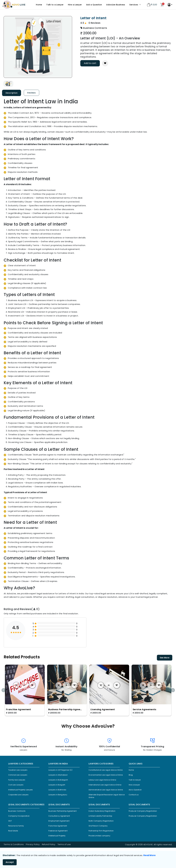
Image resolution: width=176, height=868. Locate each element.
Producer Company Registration (145, 824)
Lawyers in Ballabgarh (60, 781)
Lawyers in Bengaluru (59, 798)
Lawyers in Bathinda (59, 792)
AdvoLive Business (116, 5)
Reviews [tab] (31, 93)
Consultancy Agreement (61, 829)
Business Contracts (18, 824)
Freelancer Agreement (60, 846)
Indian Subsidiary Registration (104, 824)
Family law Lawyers (18, 781)
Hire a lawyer (135, 787)
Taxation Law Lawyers (19, 770)
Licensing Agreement (103, 709)
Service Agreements (144, 709)
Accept (10, 862)
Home (39, 5)
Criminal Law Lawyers (19, 776)
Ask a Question (94, 5)
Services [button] (135, 5)
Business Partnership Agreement (65, 709)
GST (10, 835)
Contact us (134, 798)
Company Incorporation (21, 829)
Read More (150, 855)
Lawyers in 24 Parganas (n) (62, 770)
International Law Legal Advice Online (107, 793)
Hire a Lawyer (75, 5)
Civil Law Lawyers (17, 787)
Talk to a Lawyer (55, 5)
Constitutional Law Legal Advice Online (105, 772)
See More (165, 658)
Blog (131, 776)
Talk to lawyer (136, 781)
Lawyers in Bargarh (58, 787)
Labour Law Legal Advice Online (105, 787)
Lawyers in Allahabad (59, 776)
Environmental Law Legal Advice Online (105, 780)
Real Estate (14, 846)
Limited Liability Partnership (102, 829)
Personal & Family (17, 840)
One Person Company (100, 840)
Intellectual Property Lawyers (23, 792)
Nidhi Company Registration (103, 835)
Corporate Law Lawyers (20, 798)
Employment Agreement (61, 835)
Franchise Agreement (19, 709)
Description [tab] (12, 93)
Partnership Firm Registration (103, 846)
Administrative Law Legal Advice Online (105, 800)
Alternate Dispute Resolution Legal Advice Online (106, 808)
